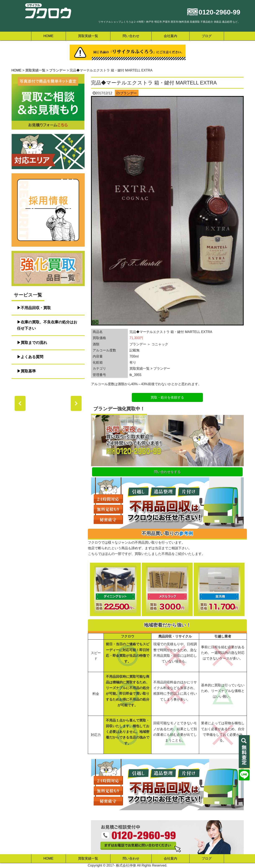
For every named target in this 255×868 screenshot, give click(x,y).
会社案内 (170, 36)
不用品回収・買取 (36, 308)
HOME (49, 36)
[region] (48, 403)
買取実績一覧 (88, 36)
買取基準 (28, 371)
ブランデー (128, 93)
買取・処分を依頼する (167, 397)
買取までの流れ (34, 343)
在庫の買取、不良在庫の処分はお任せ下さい (47, 325)
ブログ (207, 36)
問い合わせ (131, 36)
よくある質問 (32, 357)
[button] (20, 403)
